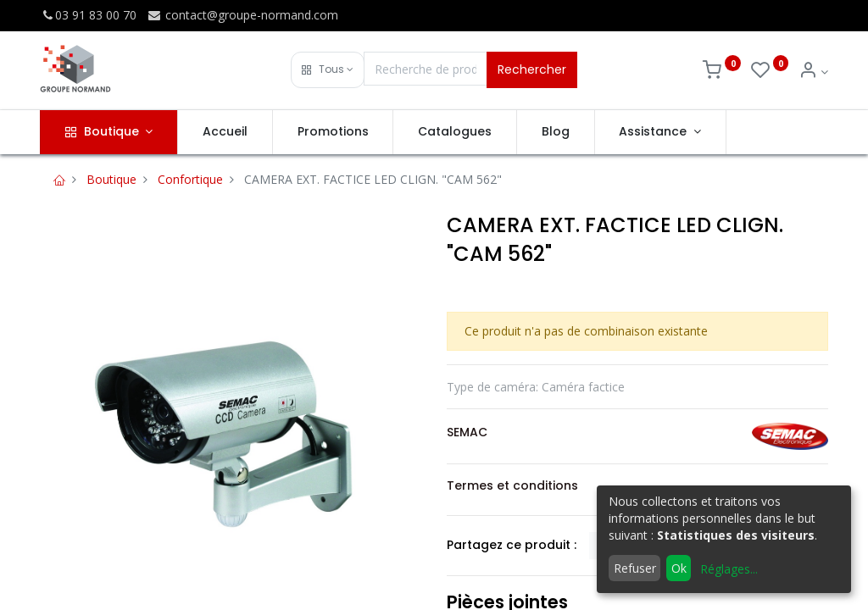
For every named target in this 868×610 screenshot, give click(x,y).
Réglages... (729, 569)
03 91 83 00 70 (88, 15)
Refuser (635, 568)
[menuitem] (225, 132)
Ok (679, 568)
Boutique (111, 179)
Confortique (190, 179)
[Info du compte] (813, 72)
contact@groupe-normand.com (242, 15)
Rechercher (532, 69)
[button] (328, 70)
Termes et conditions (512, 485)
